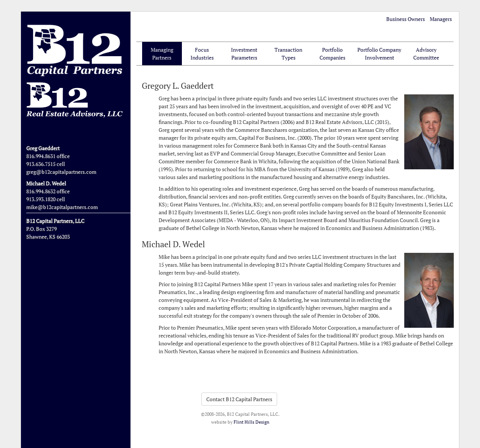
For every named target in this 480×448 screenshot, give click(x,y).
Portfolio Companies (332, 54)
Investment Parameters (244, 54)
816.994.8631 (41, 156)
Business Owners (406, 19)
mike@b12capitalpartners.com (62, 207)
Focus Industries (202, 54)
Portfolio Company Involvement (379, 54)
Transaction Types (288, 54)
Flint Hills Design (251, 422)
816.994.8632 (41, 191)
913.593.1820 (41, 199)
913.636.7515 (41, 164)
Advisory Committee (426, 54)
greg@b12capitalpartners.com (61, 172)
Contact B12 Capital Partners (239, 399)
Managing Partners (162, 54)
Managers (441, 19)
